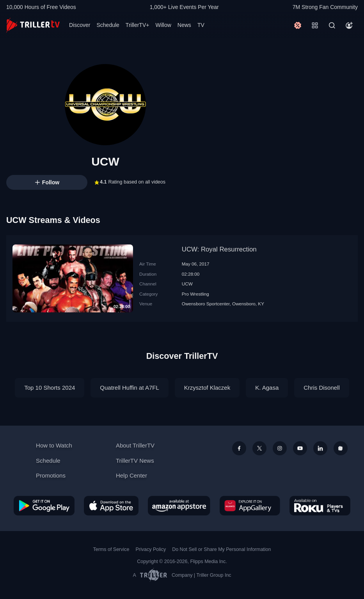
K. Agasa (267, 388)
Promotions (51, 475)
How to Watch (54, 445)
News (184, 25)
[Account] (349, 25)
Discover (80, 25)
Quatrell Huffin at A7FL (129, 388)
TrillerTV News (135, 461)
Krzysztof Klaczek (207, 388)
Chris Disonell (322, 388)
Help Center (131, 475)
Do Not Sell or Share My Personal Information (221, 549)
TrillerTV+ (138, 25)
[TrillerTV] (33, 25)
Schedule (108, 25)
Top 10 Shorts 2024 (50, 388)
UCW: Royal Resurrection (219, 249)
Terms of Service (111, 549)
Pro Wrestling (195, 294)
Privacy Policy (151, 549)
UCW (187, 284)
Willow (163, 25)
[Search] (332, 25)
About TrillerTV (135, 445)
